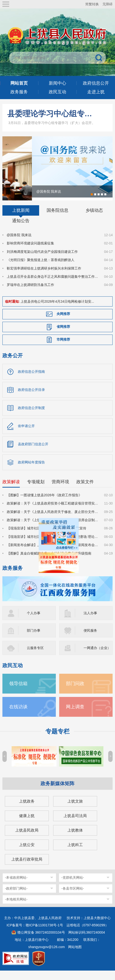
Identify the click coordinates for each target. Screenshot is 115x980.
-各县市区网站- (73, 898)
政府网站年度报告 (31, 472)
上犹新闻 (21, 220)
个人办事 (34, 622)
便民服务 (90, 640)
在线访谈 (18, 716)
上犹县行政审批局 (27, 869)
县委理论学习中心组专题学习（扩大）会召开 (52, 114)
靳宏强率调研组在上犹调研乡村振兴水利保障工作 (44, 278)
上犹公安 (27, 854)
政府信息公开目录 (31, 399)
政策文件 (85, 491)
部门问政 (75, 693)
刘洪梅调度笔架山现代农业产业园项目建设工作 (42, 261)
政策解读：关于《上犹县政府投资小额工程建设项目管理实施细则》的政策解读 (53, 513)
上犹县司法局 (75, 825)
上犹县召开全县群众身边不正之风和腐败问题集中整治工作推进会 (53, 286)
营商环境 (60, 491)
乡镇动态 (94, 220)
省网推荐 (63, 336)
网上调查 (75, 716)
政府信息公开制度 (31, 417)
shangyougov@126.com (47, 956)
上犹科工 (75, 854)
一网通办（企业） (97, 657)
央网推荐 (63, 323)
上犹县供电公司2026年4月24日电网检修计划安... (57, 311)
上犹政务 (27, 811)
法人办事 (90, 622)
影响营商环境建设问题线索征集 (30, 253)
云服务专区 (35, 657)
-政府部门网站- (16, 898)
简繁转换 (92, 4)
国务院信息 (57, 220)
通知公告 (21, 230)
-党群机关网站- (73, 887)
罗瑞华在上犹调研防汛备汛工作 (30, 294)
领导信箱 (18, 693)
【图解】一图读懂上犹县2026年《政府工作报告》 (44, 505)
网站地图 (75, 956)
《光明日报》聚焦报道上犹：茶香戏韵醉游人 (41, 269)
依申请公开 (26, 435)
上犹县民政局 (27, 840)
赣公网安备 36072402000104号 (41, 942)
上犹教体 (75, 840)
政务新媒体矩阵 (57, 793)
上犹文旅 (75, 811)
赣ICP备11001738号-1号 (44, 935)
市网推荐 (63, 349)
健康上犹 (27, 825)
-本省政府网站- (16, 887)
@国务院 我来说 (19, 244)
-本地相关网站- (16, 909)
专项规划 (36, 491)
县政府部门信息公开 (33, 453)
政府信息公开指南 (31, 381)
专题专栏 (57, 741)
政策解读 (11, 491)
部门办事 (34, 640)
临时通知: (12, 311)
